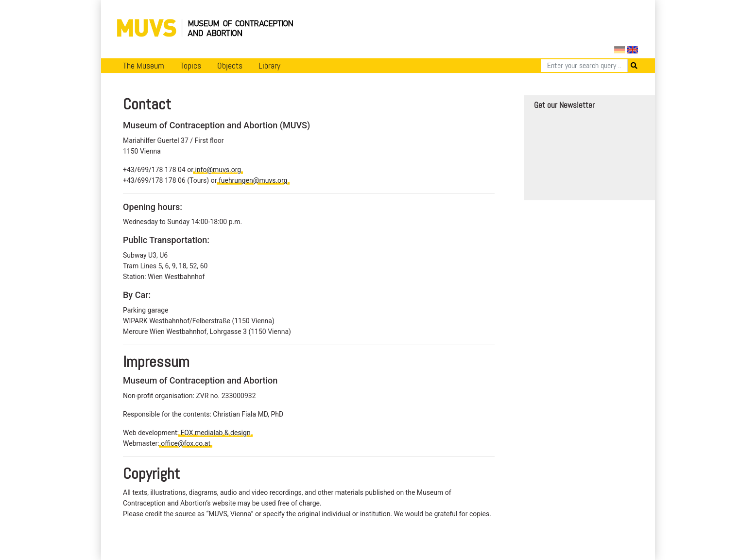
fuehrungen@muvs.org (253, 180)
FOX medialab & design (215, 433)
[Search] (584, 66)
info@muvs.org (218, 170)
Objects (230, 66)
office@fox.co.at (186, 443)
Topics (191, 66)
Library (269, 66)
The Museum (144, 66)
